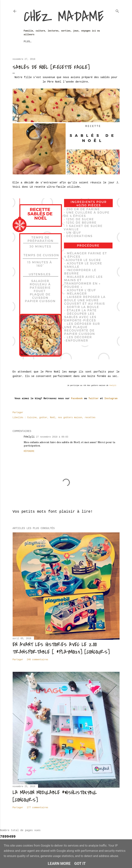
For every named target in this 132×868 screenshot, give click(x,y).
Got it (80, 864)
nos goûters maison (70, 418)
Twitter (93, 399)
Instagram (111, 399)
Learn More (59, 864)
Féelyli (29, 437)
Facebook (77, 399)
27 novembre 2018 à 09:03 (52, 437)
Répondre (29, 451)
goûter (43, 418)
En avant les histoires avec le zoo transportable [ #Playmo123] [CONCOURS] (61, 648)
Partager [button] (18, 413)
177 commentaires (37, 808)
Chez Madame (64, 17)
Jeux (27, 42)
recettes (90, 418)
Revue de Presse (77, 42)
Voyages (40, 42)
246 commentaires (37, 660)
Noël (53, 418)
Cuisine (32, 418)
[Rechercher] (117, 10)
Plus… (98, 42)
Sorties (56, 42)
